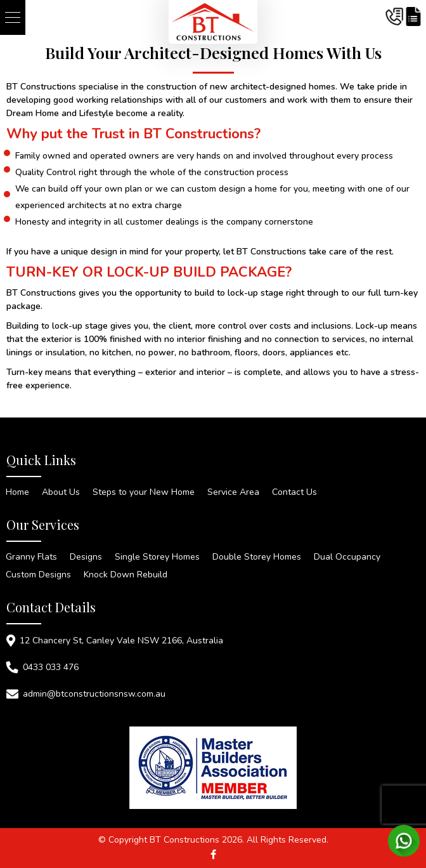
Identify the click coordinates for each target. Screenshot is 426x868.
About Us (61, 492)
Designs (86, 557)
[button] (13, 17)
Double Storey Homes (257, 557)
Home (17, 492)
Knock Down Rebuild (126, 575)
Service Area (233, 492)
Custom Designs (38, 575)
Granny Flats (31, 557)
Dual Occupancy (347, 557)
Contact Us (294, 492)
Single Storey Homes (157, 557)
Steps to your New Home (144, 492)
